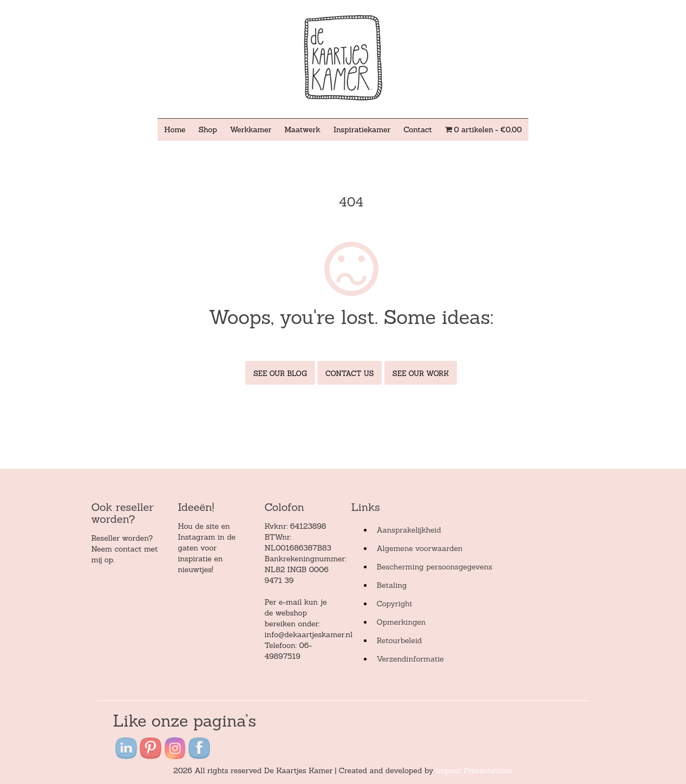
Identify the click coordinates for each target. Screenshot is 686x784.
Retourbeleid (399, 640)
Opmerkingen (401, 622)
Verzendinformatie (410, 659)
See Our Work (421, 374)
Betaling (391, 585)
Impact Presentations (474, 770)
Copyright (394, 604)
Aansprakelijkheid (409, 530)
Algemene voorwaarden (419, 548)
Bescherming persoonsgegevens (434, 567)
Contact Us (349, 374)
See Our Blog (280, 374)
